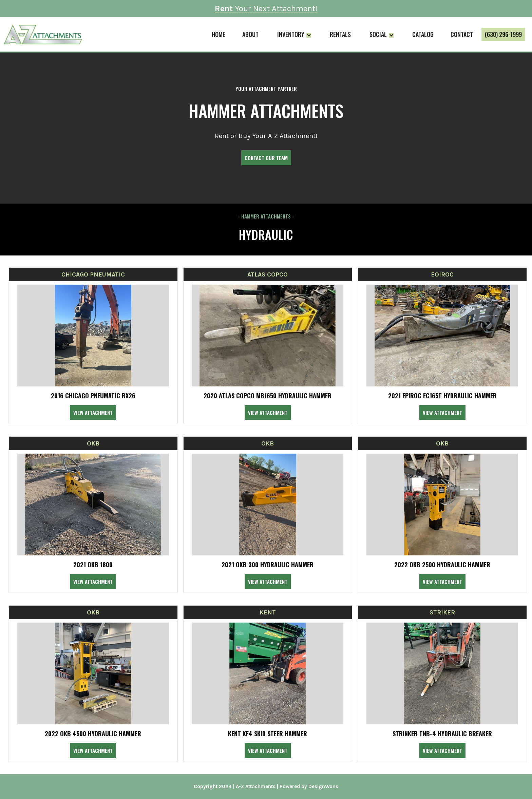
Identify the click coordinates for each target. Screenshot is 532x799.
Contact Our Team (266, 158)
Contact (462, 34)
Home (218, 34)
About (250, 34)
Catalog (423, 34)
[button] (294, 34)
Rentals (340, 34)
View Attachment (93, 413)
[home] (42, 34)
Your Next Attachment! (266, 9)
